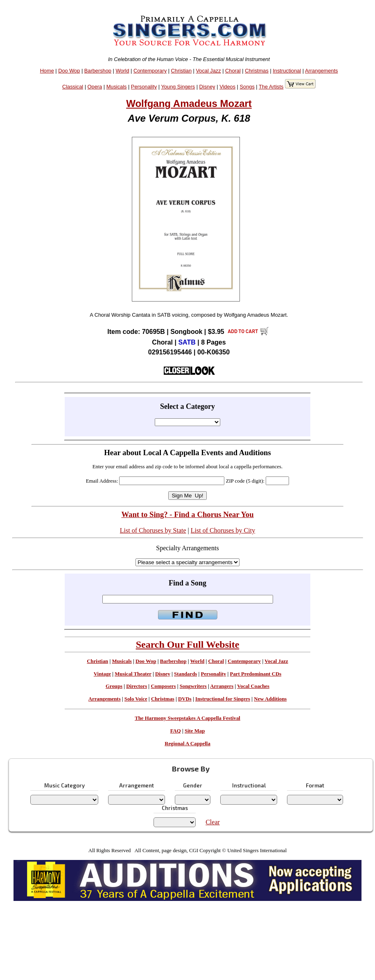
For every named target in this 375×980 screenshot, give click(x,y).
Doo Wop (69, 71)
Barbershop (98, 71)
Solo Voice (136, 699)
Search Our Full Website (188, 644)
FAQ (176, 731)
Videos (227, 87)
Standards (185, 674)
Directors (137, 686)
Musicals (117, 87)
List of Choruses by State (153, 530)
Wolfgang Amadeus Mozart (189, 103)
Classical (73, 87)
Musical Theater (133, 674)
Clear (213, 822)
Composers (163, 686)
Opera (95, 87)
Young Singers (178, 87)
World (122, 71)
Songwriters (193, 686)
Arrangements (321, 71)
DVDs (185, 699)
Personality (144, 87)
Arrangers (222, 686)
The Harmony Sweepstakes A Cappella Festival (187, 718)
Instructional (287, 71)
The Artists (271, 87)
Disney (207, 87)
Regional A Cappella (187, 744)
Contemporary (150, 71)
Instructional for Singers (223, 699)
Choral (233, 71)
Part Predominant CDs (256, 674)
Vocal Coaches (253, 686)
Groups (114, 686)
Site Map (195, 731)
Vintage (102, 674)
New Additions (270, 699)
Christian (182, 71)
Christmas (257, 71)
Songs (247, 87)
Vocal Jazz (208, 71)
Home (47, 71)
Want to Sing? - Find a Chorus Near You (187, 514)
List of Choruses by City (223, 530)
